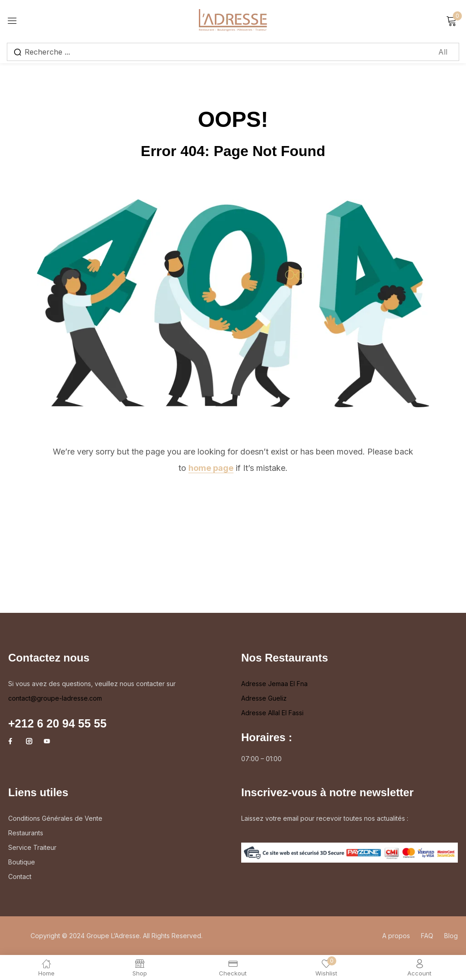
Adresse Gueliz (264, 698)
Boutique (22, 862)
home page (211, 468)
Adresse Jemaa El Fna (274, 684)
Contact (20, 876)
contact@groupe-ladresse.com (55, 698)
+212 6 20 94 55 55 (57, 723)
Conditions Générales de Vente (55, 818)
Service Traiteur (32, 847)
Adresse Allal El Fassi (272, 713)
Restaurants (26, 833)
